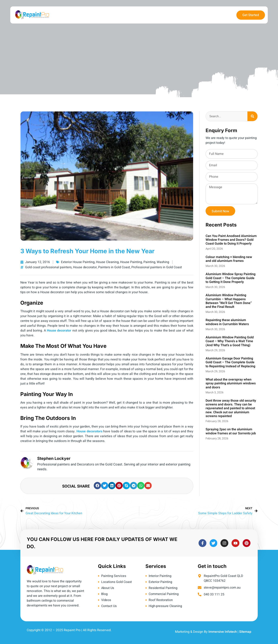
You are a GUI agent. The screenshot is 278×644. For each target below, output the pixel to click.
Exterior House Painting (78, 262)
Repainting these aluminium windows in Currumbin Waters (227, 322)
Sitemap (245, 632)
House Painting (131, 262)
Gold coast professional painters (48, 267)
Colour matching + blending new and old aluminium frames (229, 259)
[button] (97, 486)
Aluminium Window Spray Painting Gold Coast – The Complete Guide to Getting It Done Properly (231, 278)
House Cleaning (107, 262)
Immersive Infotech (223, 632)
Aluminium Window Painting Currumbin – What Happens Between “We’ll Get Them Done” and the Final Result (229, 301)
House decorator (85, 267)
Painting (149, 262)
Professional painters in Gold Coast (157, 267)
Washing (163, 262)
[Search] (252, 116)
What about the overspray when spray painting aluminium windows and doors (231, 383)
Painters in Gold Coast (114, 267)
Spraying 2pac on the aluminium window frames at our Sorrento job (231, 431)
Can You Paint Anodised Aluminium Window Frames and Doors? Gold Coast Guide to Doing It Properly (231, 240)
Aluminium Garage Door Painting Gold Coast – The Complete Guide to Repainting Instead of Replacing (230, 362)
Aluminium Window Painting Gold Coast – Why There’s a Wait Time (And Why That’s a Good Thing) (230, 341)
